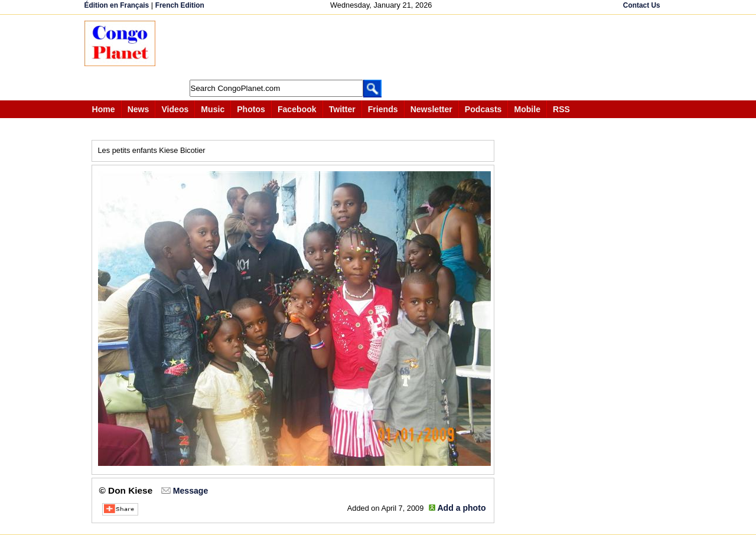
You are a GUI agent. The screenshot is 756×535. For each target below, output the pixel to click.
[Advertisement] (382, 47)
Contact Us (642, 5)
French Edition (180, 5)
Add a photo (461, 508)
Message (190, 491)
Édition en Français (117, 5)
